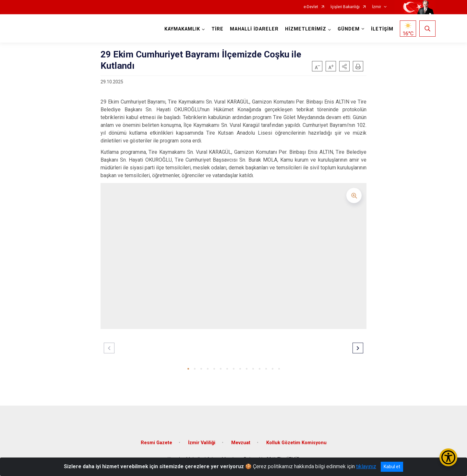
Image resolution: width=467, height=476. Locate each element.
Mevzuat (241, 442)
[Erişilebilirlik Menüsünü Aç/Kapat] (448, 457)
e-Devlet (311, 7)
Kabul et (392, 467)
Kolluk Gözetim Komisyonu (296, 442)
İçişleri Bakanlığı (345, 7)
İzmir (377, 7)
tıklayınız (366, 466)
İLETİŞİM (382, 29)
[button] (344, 66)
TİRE (217, 29)
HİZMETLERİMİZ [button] (306, 29)
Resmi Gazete (156, 442)
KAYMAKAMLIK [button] (182, 29)
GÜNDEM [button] (349, 29)
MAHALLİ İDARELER (254, 29)
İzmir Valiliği (202, 442)
